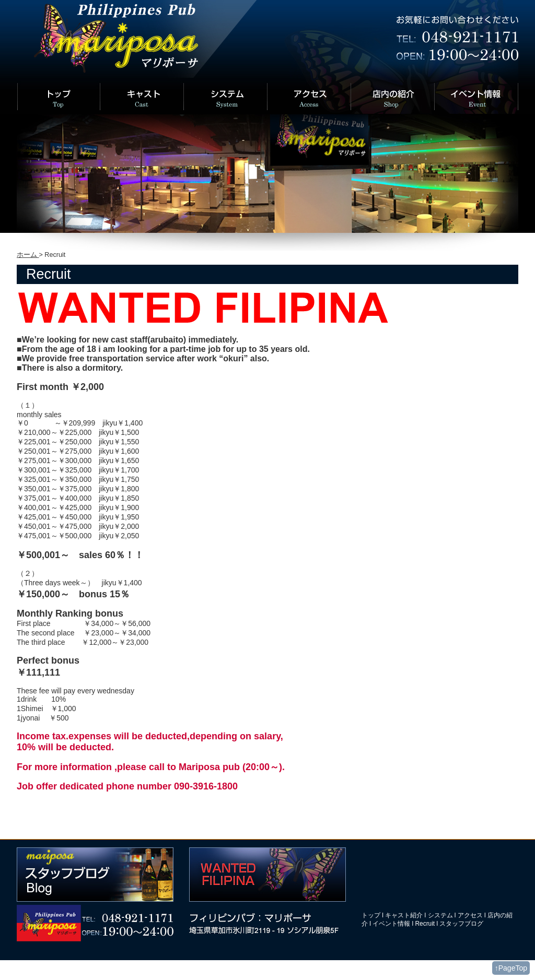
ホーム (28, 255)
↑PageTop (511, 968)
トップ (371, 915)
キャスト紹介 (404, 915)
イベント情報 (391, 924)
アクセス (470, 915)
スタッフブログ (461, 924)
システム (440, 915)
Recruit (425, 924)
